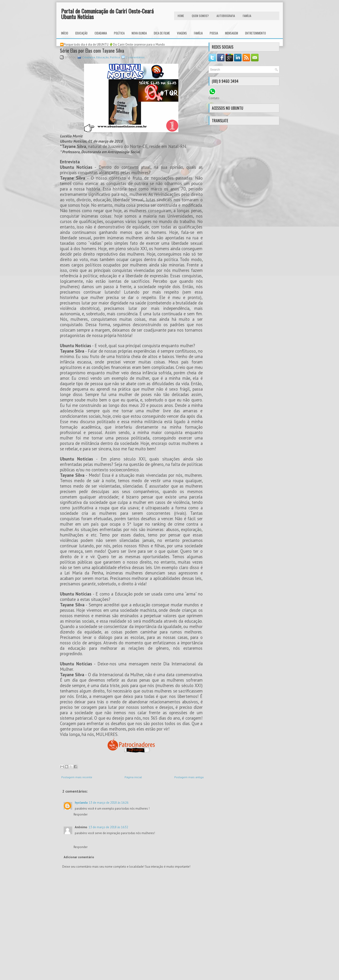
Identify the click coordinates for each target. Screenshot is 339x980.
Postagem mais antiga (189, 777)
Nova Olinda (139, 33)
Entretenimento (255, 33)
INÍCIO (65, 33)
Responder (81, 814)
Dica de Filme (162, 33)
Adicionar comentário (79, 857)
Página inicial (133, 777)
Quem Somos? (200, 16)
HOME (181, 16)
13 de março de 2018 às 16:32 (108, 827)
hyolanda (81, 803)
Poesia (214, 33)
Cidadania (101, 33)
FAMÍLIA (247, 16)
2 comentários (135, 57)
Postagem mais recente (77, 777)
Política (119, 33)
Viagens (182, 33)
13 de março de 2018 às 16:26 (109, 803)
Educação (81, 33)
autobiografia (226, 16)
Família (198, 33)
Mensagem (232, 33)
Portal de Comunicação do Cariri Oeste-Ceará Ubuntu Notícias (107, 14)
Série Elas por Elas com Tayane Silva (92, 51)
